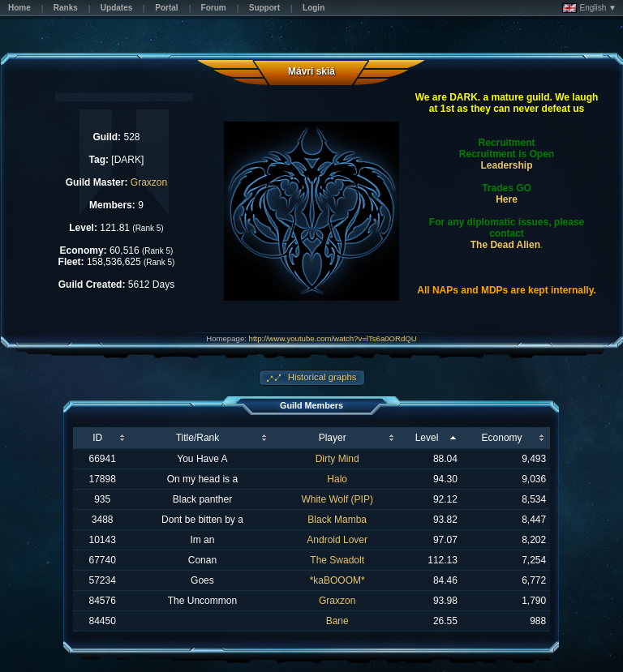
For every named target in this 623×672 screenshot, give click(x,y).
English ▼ (589, 8)
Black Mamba (337, 520)
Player (333, 438)
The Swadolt (337, 560)
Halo (337, 479)
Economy (502, 438)
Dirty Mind (337, 459)
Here (507, 199)
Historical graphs (321, 377)
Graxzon (149, 182)
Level (427, 438)
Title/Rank (198, 438)
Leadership (507, 165)
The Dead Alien (505, 245)
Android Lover (337, 540)
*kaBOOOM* (337, 580)
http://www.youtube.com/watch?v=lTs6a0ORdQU (333, 338)
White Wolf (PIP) (337, 499)
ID (97, 438)
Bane (337, 621)
